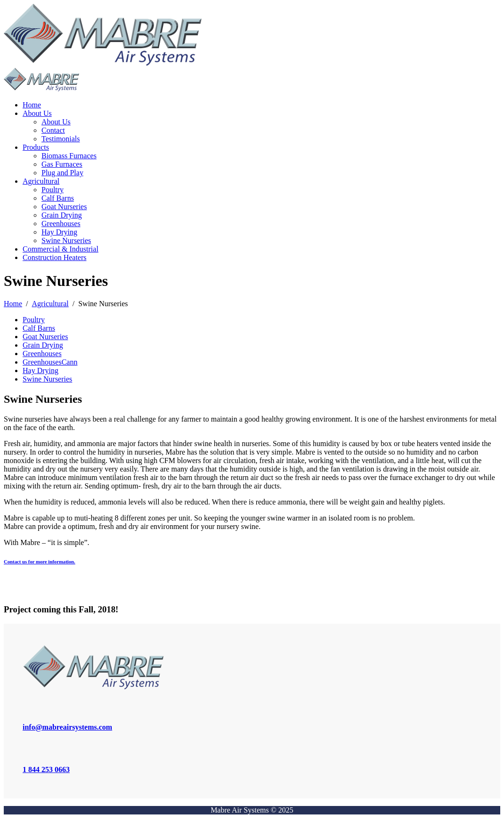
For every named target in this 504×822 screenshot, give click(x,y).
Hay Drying (59, 232)
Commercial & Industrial (61, 249)
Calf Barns (58, 198)
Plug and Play (62, 173)
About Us (37, 113)
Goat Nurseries (64, 207)
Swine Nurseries (66, 240)
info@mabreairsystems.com (67, 727)
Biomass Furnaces (69, 156)
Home (32, 105)
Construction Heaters (55, 257)
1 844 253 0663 (46, 769)
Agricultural (41, 181)
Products (36, 147)
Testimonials (61, 139)
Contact (53, 130)
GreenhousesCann (50, 362)
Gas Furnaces (62, 164)
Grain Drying (62, 215)
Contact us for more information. (40, 562)
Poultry (53, 190)
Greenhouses (61, 224)
